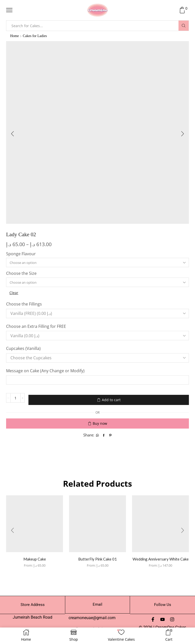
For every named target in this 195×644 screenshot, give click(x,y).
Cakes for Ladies (35, 36)
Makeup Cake (35, 557)
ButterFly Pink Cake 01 (97, 557)
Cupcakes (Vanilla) (24, 350)
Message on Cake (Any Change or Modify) (46, 372)
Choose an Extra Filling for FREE (37, 327)
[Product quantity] (15, 400)
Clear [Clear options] (14, 294)
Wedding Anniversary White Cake (161, 560)
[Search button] (184, 26)
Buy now (100, 422)
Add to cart (111, 400)
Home (14, 36)
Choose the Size (21, 274)
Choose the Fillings (25, 305)
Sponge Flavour (21, 254)
